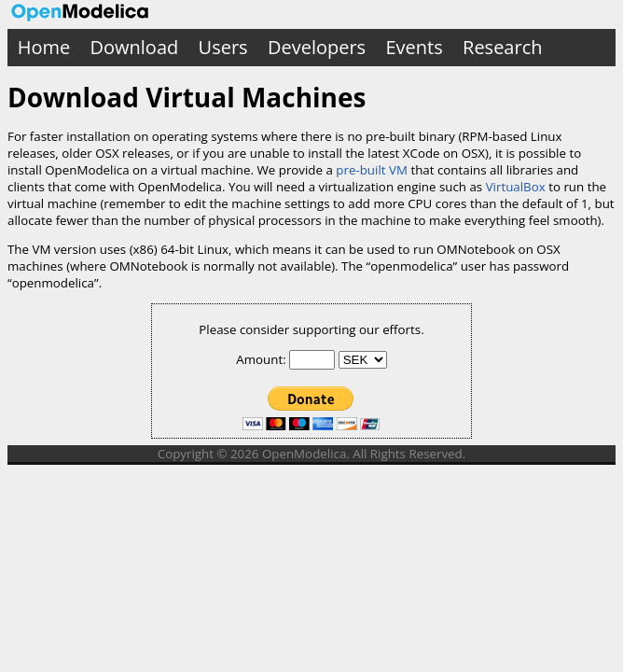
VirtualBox (516, 187)
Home (44, 47)
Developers (317, 47)
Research (502, 47)
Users (223, 47)
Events (414, 47)
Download (135, 47)
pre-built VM (372, 170)
